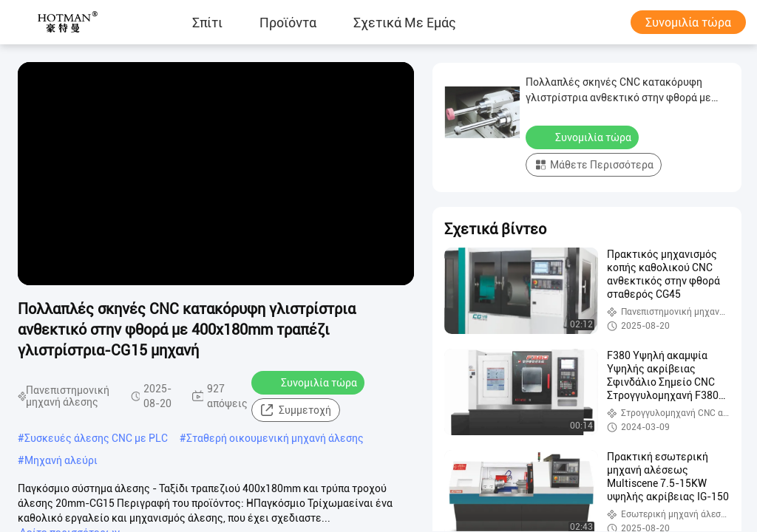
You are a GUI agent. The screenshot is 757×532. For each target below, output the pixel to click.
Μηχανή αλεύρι (61, 460)
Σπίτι (207, 22)
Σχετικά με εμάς (405, 22)
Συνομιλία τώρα (688, 23)
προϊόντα (288, 22)
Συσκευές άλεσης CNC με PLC (96, 438)
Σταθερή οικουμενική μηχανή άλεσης (275, 438)
